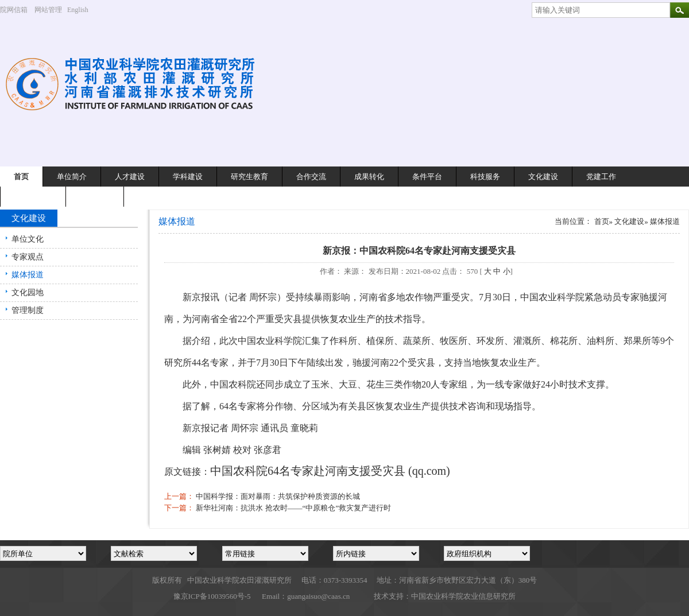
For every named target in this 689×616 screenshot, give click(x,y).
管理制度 (28, 310)
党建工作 (601, 177)
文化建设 (543, 177)
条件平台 (427, 177)
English (82, 10)
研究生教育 (249, 177)
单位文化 (28, 239)
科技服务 (485, 177)
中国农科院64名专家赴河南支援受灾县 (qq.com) (330, 471)
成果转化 (369, 177)
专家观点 (28, 257)
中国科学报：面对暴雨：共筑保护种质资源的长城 (278, 496)
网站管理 (48, 10)
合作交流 (311, 177)
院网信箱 (14, 10)
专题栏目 (95, 197)
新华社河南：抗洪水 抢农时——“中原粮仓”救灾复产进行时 (293, 508)
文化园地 (28, 292)
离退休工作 (33, 197)
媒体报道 (28, 275)
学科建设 (188, 177)
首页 (21, 177)
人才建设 (130, 177)
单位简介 (72, 177)
